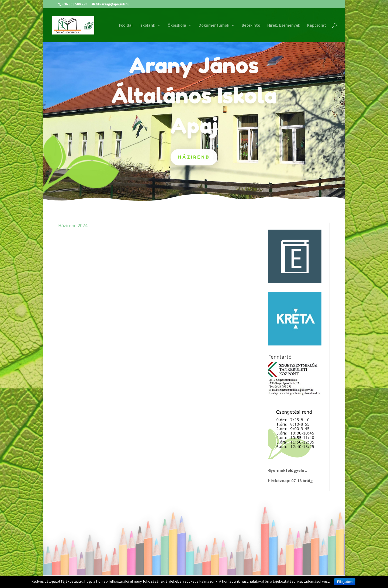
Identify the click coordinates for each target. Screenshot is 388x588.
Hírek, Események (284, 26)
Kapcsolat (317, 26)
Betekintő (251, 26)
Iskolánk (147, 26)
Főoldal (126, 26)
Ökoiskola (177, 26)
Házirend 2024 (73, 226)
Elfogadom (345, 582)
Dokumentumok (214, 26)
